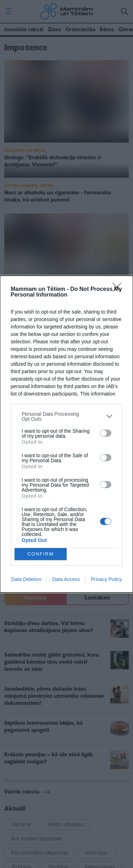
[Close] (119, 289)
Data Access (66, 579)
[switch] (106, 433)
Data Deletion (26, 579)
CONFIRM (41, 554)
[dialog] (66, 434)
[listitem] (66, 416)
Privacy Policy (106, 579)
